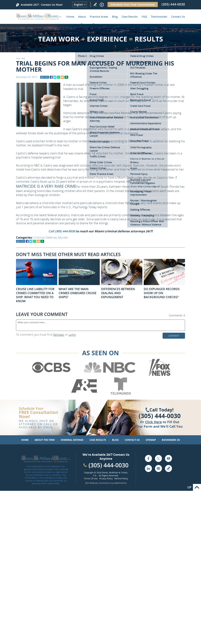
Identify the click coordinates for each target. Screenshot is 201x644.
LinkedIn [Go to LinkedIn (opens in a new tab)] (148, 468)
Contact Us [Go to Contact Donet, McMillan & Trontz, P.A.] (178, 17)
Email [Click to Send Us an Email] (158, 468)
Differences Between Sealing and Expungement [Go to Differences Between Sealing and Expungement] (118, 293)
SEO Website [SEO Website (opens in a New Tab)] (91, 483)
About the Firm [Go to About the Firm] (45, 440)
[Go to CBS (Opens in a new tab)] (51, 375)
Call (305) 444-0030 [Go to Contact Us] (62, 231)
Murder (63, 237)
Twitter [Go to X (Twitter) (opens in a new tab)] (158, 458)
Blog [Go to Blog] (23, 58)
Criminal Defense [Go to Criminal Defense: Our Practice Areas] (72, 440)
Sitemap (151, 440)
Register (59, 335)
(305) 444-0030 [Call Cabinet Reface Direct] (109, 465)
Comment (174, 336)
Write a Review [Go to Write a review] (95, 4)
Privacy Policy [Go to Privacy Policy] (106, 478)
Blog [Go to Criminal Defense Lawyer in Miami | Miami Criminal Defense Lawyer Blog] (115, 17)
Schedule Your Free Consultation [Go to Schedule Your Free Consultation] (133, 4)
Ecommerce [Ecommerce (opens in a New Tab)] (105, 483)
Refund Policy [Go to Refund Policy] (121, 478)
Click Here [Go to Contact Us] (153, 422)
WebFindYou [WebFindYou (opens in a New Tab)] (120, 483)
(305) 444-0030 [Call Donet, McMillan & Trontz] (173, 4)
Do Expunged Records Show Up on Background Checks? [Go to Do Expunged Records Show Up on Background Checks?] (162, 293)
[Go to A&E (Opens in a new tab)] (84, 394)
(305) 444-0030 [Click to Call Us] (160, 416)
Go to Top (197, 487)
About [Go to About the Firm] (82, 17)
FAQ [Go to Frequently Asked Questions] (144, 17)
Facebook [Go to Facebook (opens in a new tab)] (148, 458)
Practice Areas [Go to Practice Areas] (99, 17)
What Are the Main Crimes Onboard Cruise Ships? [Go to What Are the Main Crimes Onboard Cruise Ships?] (78, 293)
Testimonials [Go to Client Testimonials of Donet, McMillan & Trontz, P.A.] (159, 17)
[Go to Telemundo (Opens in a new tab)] (120, 394)
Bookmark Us (171, 440)
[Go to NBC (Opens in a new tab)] (110, 375)
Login (72, 335)
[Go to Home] (39, 19)
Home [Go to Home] (70, 17)
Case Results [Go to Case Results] (130, 17)
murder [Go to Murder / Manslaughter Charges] (114, 97)
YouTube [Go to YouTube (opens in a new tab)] (168, 458)
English (78, 4)
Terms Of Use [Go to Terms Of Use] (91, 478)
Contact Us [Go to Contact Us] (132, 440)
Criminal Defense (45, 237)
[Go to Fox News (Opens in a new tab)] (159, 375)
